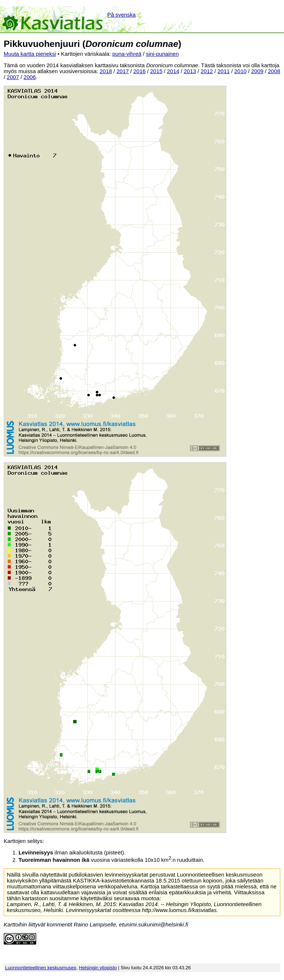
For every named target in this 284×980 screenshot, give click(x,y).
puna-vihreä (127, 54)
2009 (257, 71)
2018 (106, 71)
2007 (13, 77)
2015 (156, 71)
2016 (140, 71)
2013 (190, 71)
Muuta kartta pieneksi (30, 54)
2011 (224, 71)
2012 (207, 71)
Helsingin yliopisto (98, 968)
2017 (123, 71)
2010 (241, 71)
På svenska (121, 15)
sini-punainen (163, 54)
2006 (30, 77)
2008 (274, 71)
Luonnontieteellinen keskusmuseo (41, 968)
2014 (173, 71)
